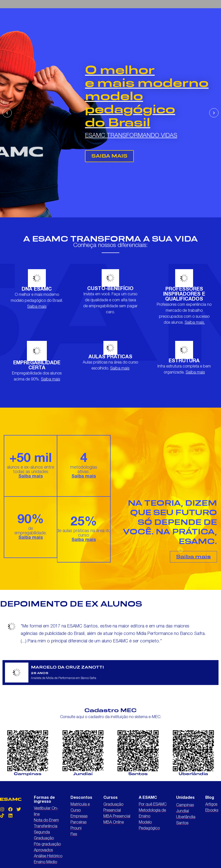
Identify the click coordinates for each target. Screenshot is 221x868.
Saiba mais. (195, 323)
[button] (7, 113)
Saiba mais (37, 307)
